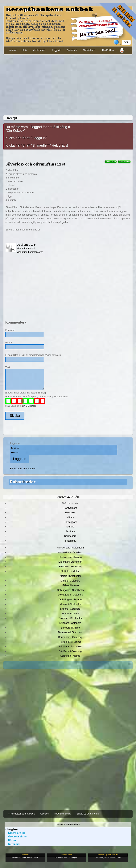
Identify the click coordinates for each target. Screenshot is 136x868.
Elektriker (70, 512)
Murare (70, 527)
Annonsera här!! (69, 825)
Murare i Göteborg (70, 609)
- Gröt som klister (16, 837)
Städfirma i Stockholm (70, 646)
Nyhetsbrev (89, 50)
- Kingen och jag (15, 833)
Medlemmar (39, 50)
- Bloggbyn (11, 829)
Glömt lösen (30, 468)
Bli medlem (16, 468)
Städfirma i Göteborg (70, 651)
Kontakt (13, 50)
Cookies (45, 814)
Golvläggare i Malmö (70, 599)
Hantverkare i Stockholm (70, 548)
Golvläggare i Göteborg (70, 595)
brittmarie (26, 244)
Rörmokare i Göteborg (70, 637)
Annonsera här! (69, 497)
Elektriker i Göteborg (70, 567)
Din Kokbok (108, 50)
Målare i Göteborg (70, 581)
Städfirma (70, 541)
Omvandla (72, 50)
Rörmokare (70, 536)
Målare (70, 517)
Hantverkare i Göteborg (70, 552)
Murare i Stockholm (70, 604)
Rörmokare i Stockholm (70, 632)
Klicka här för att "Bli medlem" (28, 145)
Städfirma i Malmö (70, 656)
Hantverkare (70, 508)
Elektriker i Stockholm (70, 562)
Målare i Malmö (70, 585)
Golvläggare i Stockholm (70, 590)
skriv (25, 50)
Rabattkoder (23, 482)
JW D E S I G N (29, 406)
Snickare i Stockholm (70, 618)
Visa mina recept (26, 248)
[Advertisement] (68, 84)
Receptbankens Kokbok (49, 10)
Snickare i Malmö (70, 628)
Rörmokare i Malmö (70, 642)
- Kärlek (10, 840)
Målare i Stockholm (70, 576)
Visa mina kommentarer (30, 252)
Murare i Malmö (70, 614)
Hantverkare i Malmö (70, 557)
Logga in (57, 50)
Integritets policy (63, 814)
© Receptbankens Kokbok (21, 814)
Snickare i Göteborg (70, 623)
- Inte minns (12, 844)
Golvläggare (70, 522)
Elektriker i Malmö (70, 571)
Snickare (70, 531)
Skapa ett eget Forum (88, 814)
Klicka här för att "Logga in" (26, 138)
